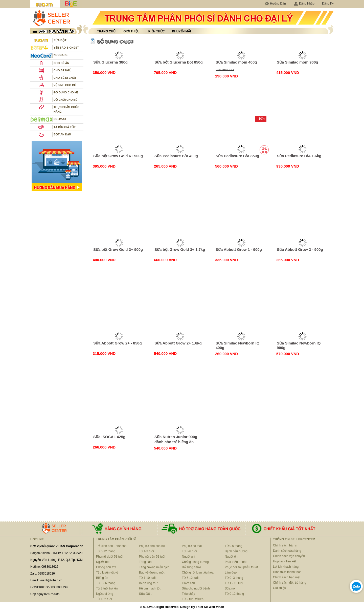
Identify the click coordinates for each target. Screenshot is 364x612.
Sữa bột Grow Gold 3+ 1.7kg (180, 249)
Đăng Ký (328, 4)
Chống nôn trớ (106, 567)
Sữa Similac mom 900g (297, 62)
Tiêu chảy (189, 594)
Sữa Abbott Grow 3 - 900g (300, 249)
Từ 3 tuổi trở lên (107, 588)
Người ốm (231, 557)
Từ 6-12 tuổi (190, 578)
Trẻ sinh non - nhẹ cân (111, 546)
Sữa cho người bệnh (196, 588)
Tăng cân (145, 562)
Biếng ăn (102, 578)
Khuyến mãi (182, 31)
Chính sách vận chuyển (289, 556)
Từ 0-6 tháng (233, 546)
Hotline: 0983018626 (44, 567)
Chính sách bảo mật (287, 577)
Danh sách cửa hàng (287, 551)
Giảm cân (189, 583)
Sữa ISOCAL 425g (109, 437)
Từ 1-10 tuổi (147, 578)
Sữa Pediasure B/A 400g (176, 156)
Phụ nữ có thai (192, 546)
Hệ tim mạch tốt (150, 588)
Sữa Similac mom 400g (236, 62)
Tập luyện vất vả (107, 573)
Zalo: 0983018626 (43, 574)
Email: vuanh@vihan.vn (46, 580)
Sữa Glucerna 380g (110, 62)
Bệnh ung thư (148, 583)
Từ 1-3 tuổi (146, 551)
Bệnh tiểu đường (236, 551)
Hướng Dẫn (278, 4)
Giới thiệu (131, 31)
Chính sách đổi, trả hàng (290, 583)
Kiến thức (157, 31)
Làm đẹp (231, 573)
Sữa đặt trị (146, 594)
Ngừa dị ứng (105, 594)
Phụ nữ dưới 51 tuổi (110, 557)
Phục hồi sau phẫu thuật (241, 567)
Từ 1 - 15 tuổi (234, 583)
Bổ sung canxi (192, 567)
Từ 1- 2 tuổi (104, 599)
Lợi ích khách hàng (286, 567)
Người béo (103, 562)
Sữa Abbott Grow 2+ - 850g (118, 343)
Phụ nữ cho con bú (152, 546)
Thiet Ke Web (206, 607)
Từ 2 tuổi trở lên (193, 599)
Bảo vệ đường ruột (152, 573)
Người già (189, 557)
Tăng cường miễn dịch (154, 567)
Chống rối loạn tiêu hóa (198, 573)
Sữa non (231, 588)
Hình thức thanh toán (287, 572)
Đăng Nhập (304, 4)
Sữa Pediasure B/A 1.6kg (299, 156)
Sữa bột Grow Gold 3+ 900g (118, 249)
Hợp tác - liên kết (285, 561)
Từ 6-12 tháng (106, 551)
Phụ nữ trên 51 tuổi (152, 557)
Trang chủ (106, 31)
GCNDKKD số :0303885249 (49, 587)
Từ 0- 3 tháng (234, 578)
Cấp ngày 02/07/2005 (45, 594)
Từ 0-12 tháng (234, 594)
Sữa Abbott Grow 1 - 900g (239, 249)
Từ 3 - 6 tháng (106, 583)
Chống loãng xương (195, 562)
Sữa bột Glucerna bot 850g (179, 62)
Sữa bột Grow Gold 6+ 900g (118, 156)
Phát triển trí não (236, 562)
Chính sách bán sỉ (285, 545)
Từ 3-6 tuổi (189, 551)
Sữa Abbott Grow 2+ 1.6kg (178, 343)
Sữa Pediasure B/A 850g (237, 156)
